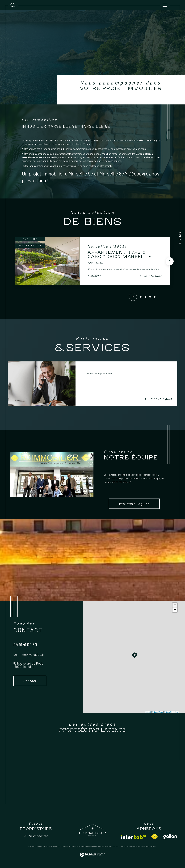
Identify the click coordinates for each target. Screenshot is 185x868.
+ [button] (175, 605)
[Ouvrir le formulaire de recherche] (13, 5)
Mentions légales (112, 846)
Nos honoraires (85, 846)
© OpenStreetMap (171, 712)
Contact (180, 238)
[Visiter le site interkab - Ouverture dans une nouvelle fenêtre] (134, 837)
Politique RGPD (142, 846)
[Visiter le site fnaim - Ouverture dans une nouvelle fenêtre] (155, 837)
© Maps (158, 712)
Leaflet (148, 712)
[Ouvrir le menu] (165, 5)
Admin (123, 846)
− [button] (175, 610)
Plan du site (98, 846)
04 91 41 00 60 (25, 644)
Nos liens (131, 846)
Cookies (153, 846)
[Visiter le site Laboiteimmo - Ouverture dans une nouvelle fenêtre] (92, 858)
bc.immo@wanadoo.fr (29, 654)
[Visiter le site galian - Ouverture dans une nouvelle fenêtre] (170, 837)
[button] (170, 261)
